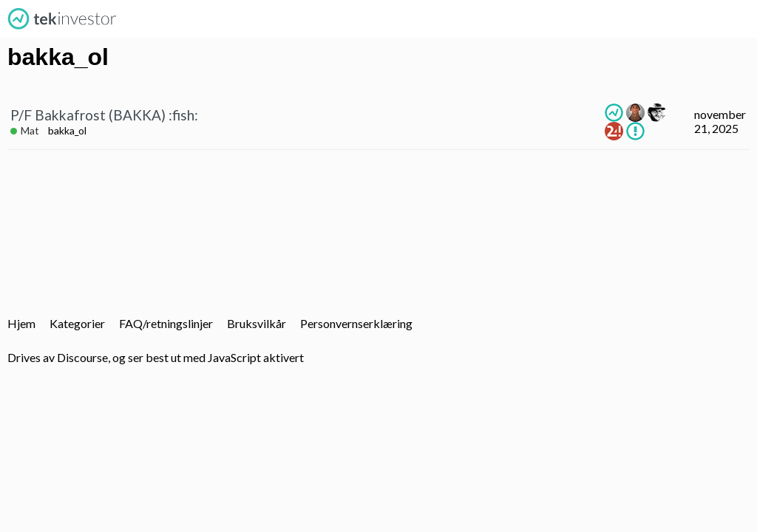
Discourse (82, 357)
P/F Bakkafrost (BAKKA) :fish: (104, 115)
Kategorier (77, 323)
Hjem (21, 323)
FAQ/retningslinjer (166, 323)
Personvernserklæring (356, 323)
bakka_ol (67, 130)
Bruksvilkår (257, 323)
